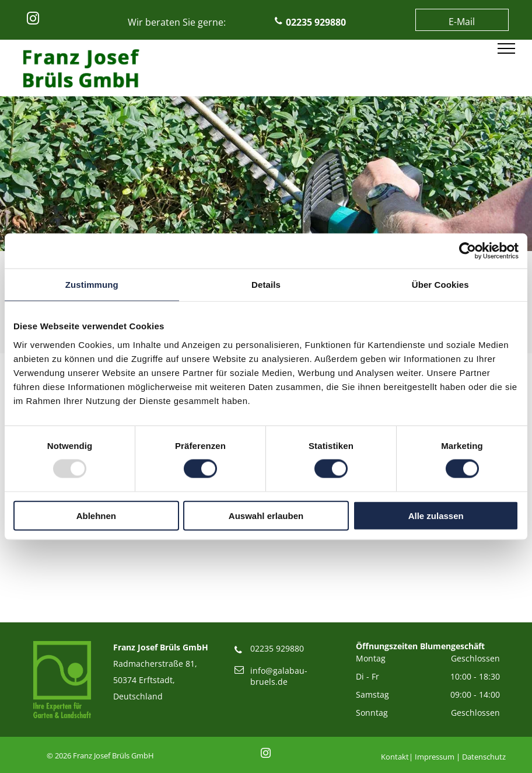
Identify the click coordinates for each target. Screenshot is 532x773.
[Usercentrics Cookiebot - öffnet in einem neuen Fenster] (468, 251)
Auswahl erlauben (266, 515)
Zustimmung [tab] (92, 285)
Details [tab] (266, 285)
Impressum (435, 757)
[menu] (506, 48)
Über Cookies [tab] (440, 285)
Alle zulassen (436, 515)
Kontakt (395, 757)
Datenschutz (484, 757)
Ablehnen (96, 515)
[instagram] (33, 20)
